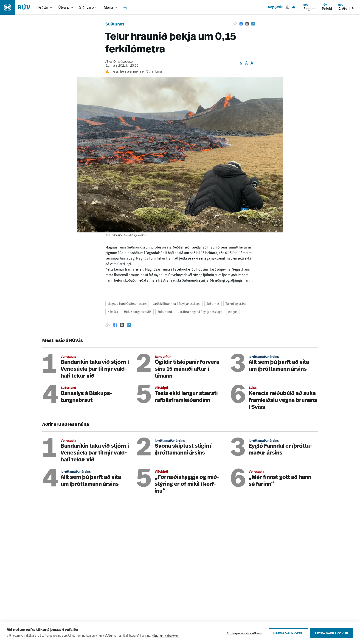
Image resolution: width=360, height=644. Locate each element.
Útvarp (64, 7)
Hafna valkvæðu (288, 633)
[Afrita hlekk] (235, 24)
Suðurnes (115, 24)
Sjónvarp (86, 7)
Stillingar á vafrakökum (244, 633)
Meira (108, 7)
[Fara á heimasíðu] (19, 7)
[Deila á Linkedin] (253, 24)
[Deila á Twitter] (247, 24)
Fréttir (43, 7)
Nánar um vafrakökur (165, 636)
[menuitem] (46, 7)
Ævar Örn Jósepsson (120, 62)
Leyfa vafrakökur (332, 633)
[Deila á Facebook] (241, 24)
